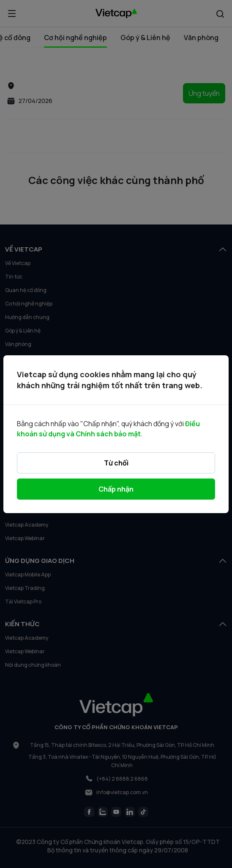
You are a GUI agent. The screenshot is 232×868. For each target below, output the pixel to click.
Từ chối (116, 463)
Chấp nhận (116, 489)
